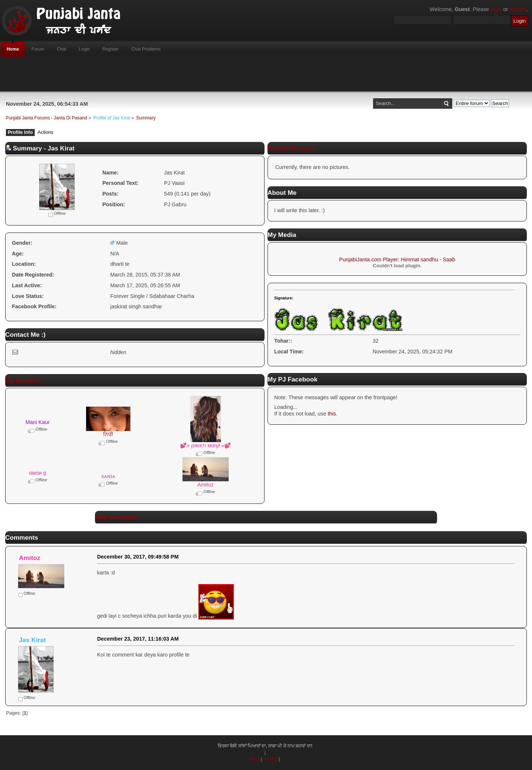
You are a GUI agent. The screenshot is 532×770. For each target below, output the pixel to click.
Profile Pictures (291, 148)
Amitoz (205, 485)
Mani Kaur (38, 422)
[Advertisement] (266, 74)
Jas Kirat (32, 640)
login (496, 9)
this (332, 414)
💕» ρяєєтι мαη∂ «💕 (205, 445)
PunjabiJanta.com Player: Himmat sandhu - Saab (397, 260)
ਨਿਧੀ (108, 434)
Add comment (116, 517)
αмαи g (37, 473)
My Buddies (23, 380)
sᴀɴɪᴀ (108, 476)
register (518, 9)
